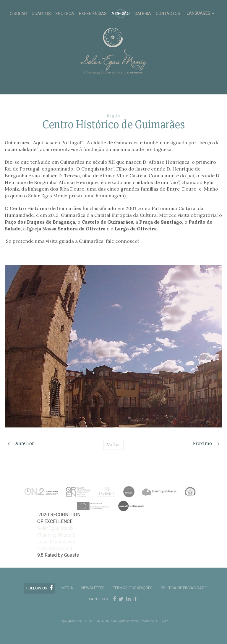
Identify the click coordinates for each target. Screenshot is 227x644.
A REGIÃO (121, 14)
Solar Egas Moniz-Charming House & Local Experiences (56, 535)
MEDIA (67, 588)
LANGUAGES (201, 13)
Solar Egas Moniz (114, 27)
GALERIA (143, 14)
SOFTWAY (161, 621)
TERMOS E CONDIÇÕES (133, 588)
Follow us (39, 588)
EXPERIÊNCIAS (93, 14)
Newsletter (93, 588)
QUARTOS (41, 14)
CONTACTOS (168, 14)
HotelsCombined (55, 549)
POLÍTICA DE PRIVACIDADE (184, 588)
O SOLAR (18, 14)
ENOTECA (65, 14)
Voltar (113, 445)
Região (113, 116)
